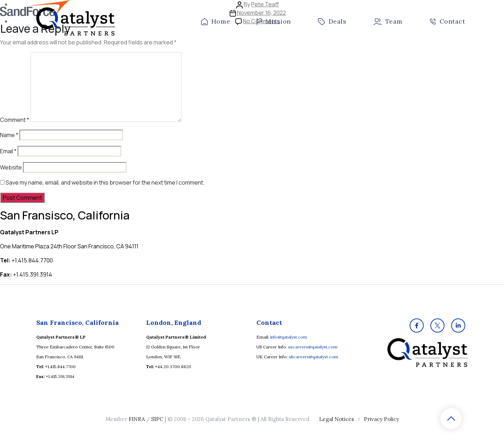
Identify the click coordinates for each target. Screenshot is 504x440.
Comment (15, 120)
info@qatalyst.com (289, 337)
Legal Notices (337, 419)
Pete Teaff (265, 4)
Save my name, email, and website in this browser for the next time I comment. (105, 182)
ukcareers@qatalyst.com (313, 357)
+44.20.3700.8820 (173, 367)
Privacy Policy (381, 419)
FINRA (137, 419)
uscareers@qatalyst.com (313, 347)
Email (8, 151)
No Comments (262, 21)
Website (11, 167)
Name (9, 135)
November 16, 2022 (262, 13)
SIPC (157, 419)
